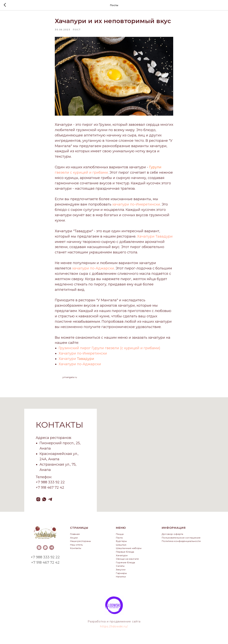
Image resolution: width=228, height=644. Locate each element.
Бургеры (121, 543)
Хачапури (68, 360)
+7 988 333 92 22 (45, 559)
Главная (75, 536)
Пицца (120, 536)
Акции (74, 539)
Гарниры (121, 575)
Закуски (121, 571)
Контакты (76, 550)
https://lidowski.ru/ (114, 628)
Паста (119, 539)
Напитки (121, 578)
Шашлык (121, 546)
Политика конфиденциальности (181, 543)
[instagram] (38, 501)
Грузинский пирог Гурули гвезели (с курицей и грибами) (109, 349)
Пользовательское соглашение (181, 539)
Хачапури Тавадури (155, 237)
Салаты (120, 568)
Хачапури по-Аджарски (80, 365)
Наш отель (76, 546)
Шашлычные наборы (129, 550)
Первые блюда (125, 554)
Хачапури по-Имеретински (83, 354)
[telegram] (50, 501)
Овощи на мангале (127, 561)
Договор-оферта (172, 536)
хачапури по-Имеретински (136, 205)
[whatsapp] (44, 501)
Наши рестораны (80, 543)
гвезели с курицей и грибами (81, 173)
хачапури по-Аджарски (93, 269)
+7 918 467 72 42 (45, 564)
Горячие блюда (125, 564)
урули (156, 168)
